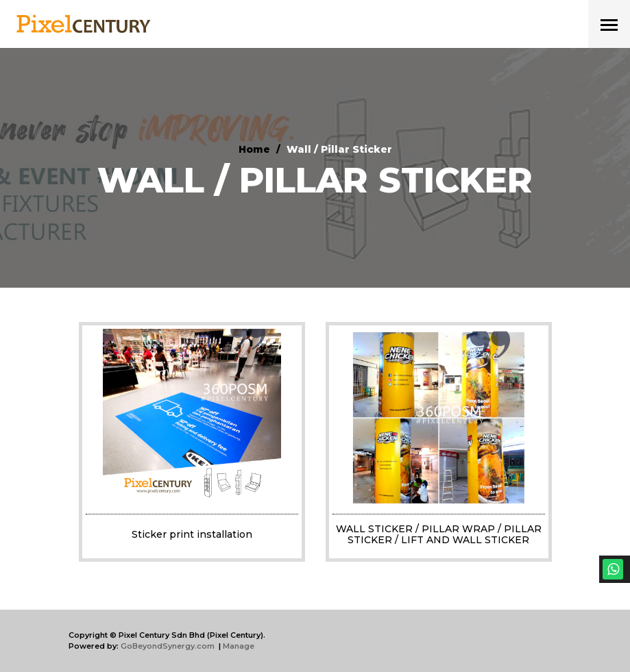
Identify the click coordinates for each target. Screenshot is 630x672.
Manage (239, 646)
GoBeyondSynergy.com (168, 646)
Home (254, 149)
